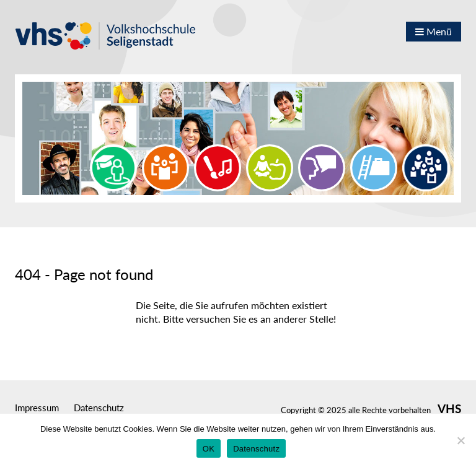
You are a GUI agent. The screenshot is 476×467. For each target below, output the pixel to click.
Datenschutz (99, 408)
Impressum (37, 408)
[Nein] (461, 440)
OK (209, 449)
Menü (434, 31)
